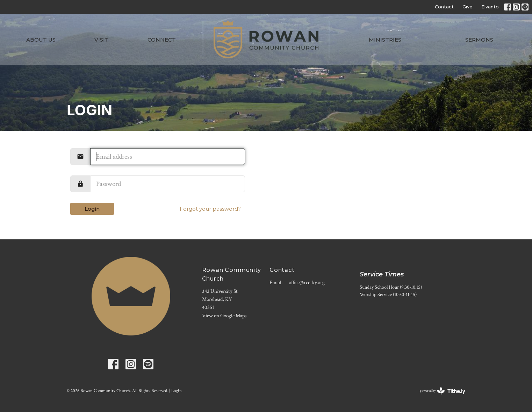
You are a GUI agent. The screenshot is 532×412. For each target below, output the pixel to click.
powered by (443, 391)
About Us (41, 40)
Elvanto (490, 7)
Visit (102, 40)
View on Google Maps (224, 316)
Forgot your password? (210, 209)
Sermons (479, 40)
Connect (162, 40)
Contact (444, 7)
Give (468, 7)
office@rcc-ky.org (307, 283)
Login (92, 209)
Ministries (385, 40)
